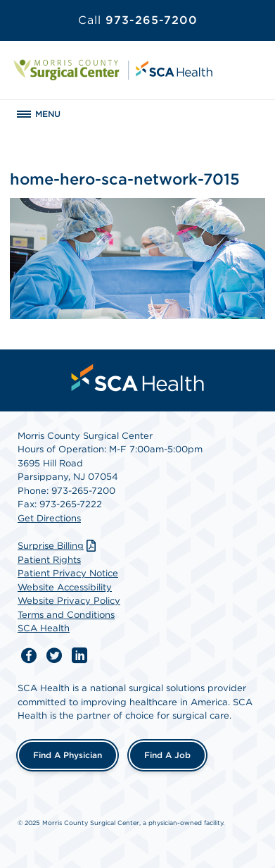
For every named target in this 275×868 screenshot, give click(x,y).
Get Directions (49, 518)
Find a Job (167, 755)
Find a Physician (68, 755)
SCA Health (44, 628)
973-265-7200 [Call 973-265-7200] (138, 20)
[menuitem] (138, 378)
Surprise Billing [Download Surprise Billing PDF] (58, 546)
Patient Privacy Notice (68, 573)
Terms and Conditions (66, 615)
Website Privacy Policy (69, 601)
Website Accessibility (65, 587)
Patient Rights (49, 560)
